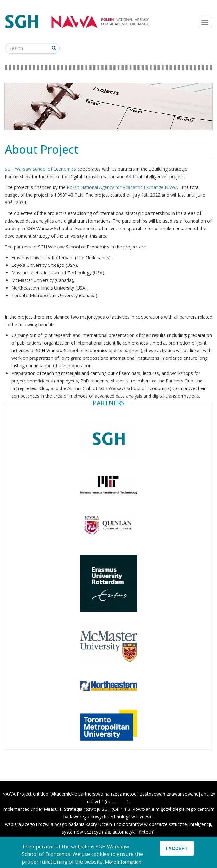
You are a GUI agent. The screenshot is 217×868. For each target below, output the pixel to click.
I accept (177, 852)
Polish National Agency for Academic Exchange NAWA (123, 187)
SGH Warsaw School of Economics (41, 169)
